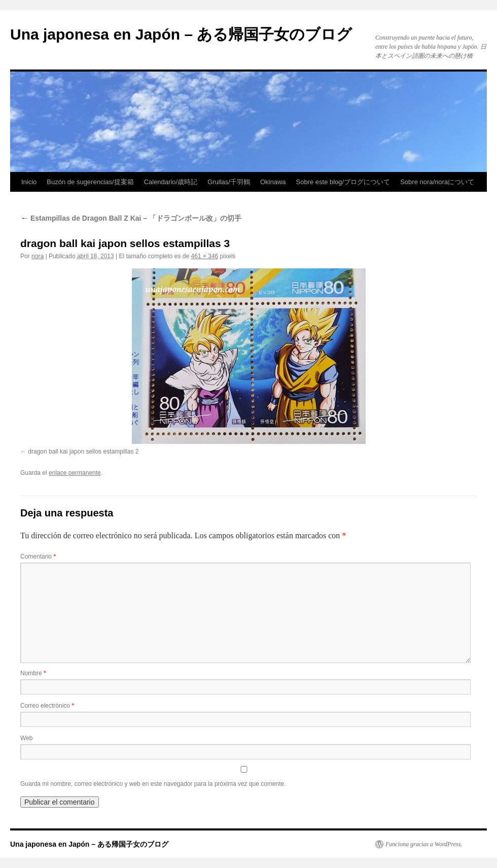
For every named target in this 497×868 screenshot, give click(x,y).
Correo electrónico (47, 706)
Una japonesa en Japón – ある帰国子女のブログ (181, 34)
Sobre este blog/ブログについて (343, 182)
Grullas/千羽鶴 (229, 182)
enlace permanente (75, 473)
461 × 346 (205, 256)
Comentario (38, 557)
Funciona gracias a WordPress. (424, 844)
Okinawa (273, 182)
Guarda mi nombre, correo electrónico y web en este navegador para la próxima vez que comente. (153, 784)
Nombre (33, 673)
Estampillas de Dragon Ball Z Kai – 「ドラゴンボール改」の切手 (131, 218)
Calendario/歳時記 (171, 182)
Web (26, 738)
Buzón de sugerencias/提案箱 (90, 182)
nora (38, 256)
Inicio (29, 182)
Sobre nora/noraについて (437, 182)
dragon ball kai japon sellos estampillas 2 (83, 452)
